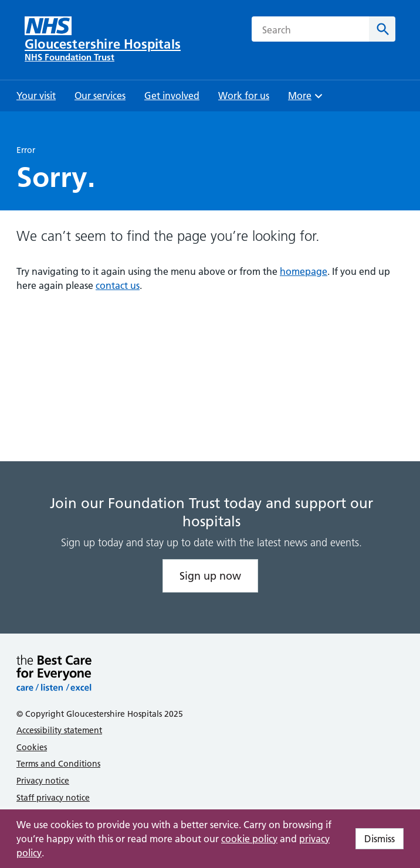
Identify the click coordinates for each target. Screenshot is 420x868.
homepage (304, 271)
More (307, 99)
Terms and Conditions (58, 764)
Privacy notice (43, 781)
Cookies (32, 747)
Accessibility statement (59, 730)
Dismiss (380, 839)
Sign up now (210, 576)
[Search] (382, 29)
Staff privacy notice (53, 798)
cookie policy (249, 839)
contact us (118, 285)
